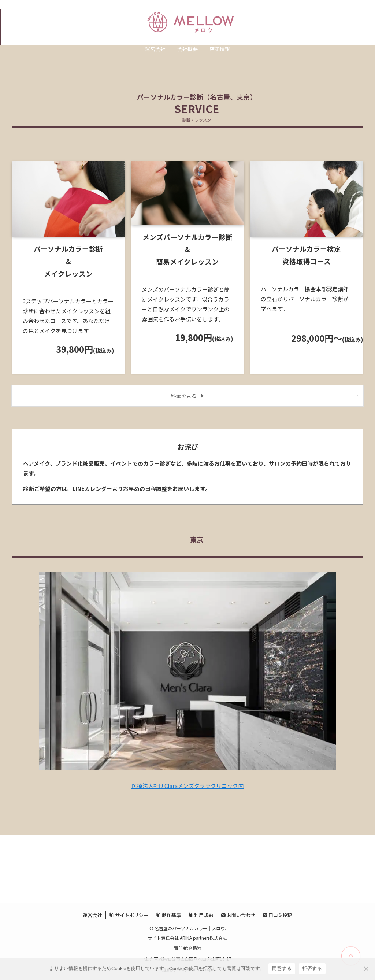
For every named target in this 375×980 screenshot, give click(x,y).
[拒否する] (366, 969)
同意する (282, 968)
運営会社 (92, 915)
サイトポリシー (129, 915)
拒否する (312, 968)
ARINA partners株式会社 (203, 938)
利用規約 (201, 915)
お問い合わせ (238, 915)
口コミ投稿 (277, 915)
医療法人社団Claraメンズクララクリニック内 (187, 786)
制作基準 (168, 915)
